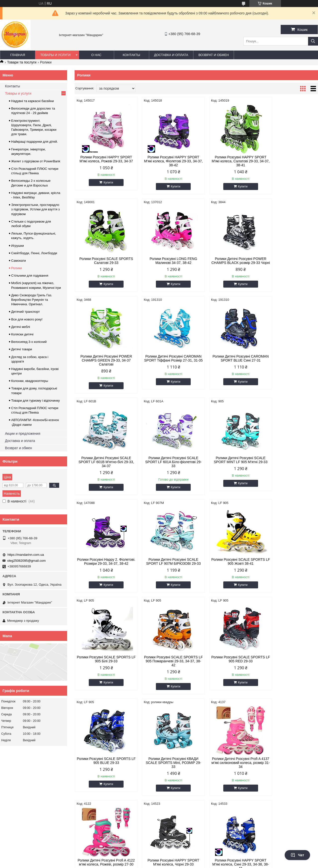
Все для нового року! (27, 319)
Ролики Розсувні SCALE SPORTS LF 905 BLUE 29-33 (227, 565)
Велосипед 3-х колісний (29, 342)
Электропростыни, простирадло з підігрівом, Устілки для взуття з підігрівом (35, 209)
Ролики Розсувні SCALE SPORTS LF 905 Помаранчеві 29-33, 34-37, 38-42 (103, 567)
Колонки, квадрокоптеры (30, 381)
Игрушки (18, 246)
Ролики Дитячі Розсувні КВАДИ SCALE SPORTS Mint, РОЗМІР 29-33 (289, 567)
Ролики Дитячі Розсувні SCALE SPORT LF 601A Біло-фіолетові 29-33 (227, 364)
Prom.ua (182, 854)
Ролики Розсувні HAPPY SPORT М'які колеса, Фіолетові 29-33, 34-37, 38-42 (165, 161)
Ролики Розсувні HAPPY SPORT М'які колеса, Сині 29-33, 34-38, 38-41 (289, 669)
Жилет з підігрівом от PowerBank (36, 161)
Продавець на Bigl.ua (159, 859)
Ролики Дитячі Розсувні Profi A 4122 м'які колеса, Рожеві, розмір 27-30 (165, 669)
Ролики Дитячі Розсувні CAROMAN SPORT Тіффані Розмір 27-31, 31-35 (289, 263)
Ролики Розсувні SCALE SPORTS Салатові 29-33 (289, 159)
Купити (106, 183)
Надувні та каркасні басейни (33, 101)
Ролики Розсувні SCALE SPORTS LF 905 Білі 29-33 (289, 464)
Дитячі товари (22, 349)
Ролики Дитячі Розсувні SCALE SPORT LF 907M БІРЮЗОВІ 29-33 (165, 466)
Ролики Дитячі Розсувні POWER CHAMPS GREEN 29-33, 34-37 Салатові (227, 263)
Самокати (19, 261)
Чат (297, 855)
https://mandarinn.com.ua (26, 555)
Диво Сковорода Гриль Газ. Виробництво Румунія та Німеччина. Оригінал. (32, 300)
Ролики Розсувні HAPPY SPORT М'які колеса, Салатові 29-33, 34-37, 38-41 (227, 161)
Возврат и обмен (214, 55)
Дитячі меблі (21, 327)
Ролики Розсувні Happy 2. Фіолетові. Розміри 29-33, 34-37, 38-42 (104, 466)
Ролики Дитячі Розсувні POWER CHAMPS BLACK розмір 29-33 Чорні (165, 263)
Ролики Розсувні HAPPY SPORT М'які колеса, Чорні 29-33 (227, 667)
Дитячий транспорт (25, 312)
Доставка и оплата (171, 55)
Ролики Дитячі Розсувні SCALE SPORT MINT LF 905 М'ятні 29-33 (289, 362)
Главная (18, 55)
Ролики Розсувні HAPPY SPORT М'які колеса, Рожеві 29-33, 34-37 (104, 159)
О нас (96, 55)
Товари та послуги (22, 62)
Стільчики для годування (30, 276)
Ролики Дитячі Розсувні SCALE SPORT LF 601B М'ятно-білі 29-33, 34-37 (165, 364)
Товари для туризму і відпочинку (36, 401)
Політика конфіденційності (200, 863)
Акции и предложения (23, 434)
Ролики (17, 268)
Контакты (131, 55)
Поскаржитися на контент (161, 863)
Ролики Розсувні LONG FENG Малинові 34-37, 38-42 (104, 261)
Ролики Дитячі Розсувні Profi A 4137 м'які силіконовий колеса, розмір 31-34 (104, 669)
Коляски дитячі (22, 334)
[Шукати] (313, 41)
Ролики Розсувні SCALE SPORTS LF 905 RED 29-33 (165, 565)
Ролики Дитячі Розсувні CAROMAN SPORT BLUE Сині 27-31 (103, 364)
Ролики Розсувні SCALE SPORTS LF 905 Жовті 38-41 (227, 464)
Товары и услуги (55, 55)
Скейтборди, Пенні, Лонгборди (34, 253)
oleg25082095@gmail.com (26, 561)
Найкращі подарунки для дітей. (35, 142)
